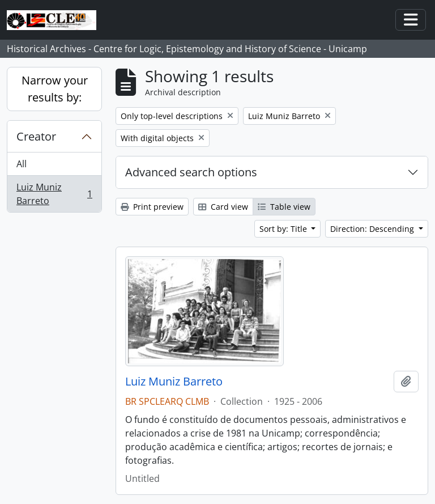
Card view (223, 207)
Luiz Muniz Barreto (54, 194)
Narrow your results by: (55, 89)
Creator (36, 136)
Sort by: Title (284, 229)
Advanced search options (191, 172)
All (22, 164)
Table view (284, 207)
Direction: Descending (373, 229)
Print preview (152, 207)
